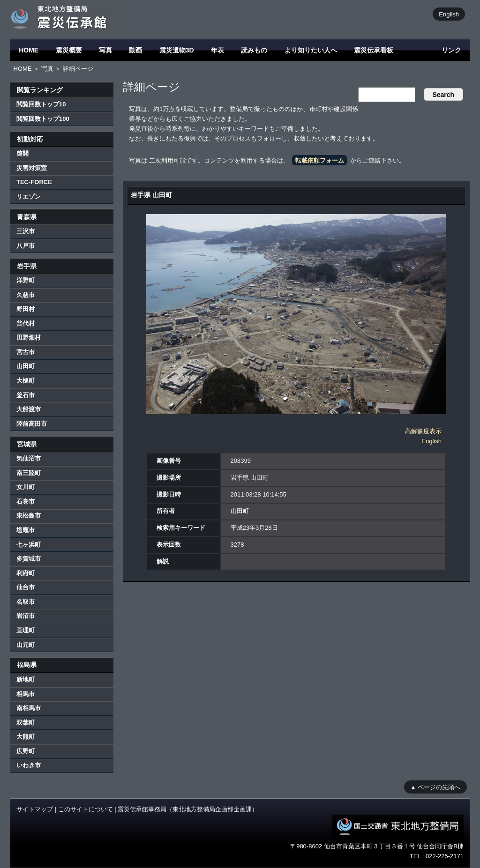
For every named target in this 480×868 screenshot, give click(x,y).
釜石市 (26, 395)
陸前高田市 (32, 424)
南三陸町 (29, 473)
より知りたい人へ (311, 50)
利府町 (26, 573)
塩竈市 (26, 530)
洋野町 (26, 280)
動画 (135, 50)
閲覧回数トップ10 (41, 104)
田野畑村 (29, 338)
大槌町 (26, 381)
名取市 (26, 602)
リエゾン (29, 197)
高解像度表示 (423, 431)
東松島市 (29, 516)
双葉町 (26, 723)
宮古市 (26, 352)
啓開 (22, 153)
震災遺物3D (177, 50)
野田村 (26, 309)
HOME (29, 50)
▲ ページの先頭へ (435, 787)
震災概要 (69, 50)
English (449, 14)
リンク (451, 50)
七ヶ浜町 (29, 545)
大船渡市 (29, 409)
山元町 (26, 645)
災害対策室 (32, 168)
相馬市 (26, 694)
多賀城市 (29, 559)
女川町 (26, 487)
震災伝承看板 (374, 50)
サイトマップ (35, 809)
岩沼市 (26, 616)
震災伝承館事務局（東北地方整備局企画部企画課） (188, 809)
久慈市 (26, 295)
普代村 (26, 323)
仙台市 (26, 587)
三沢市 (26, 231)
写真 (105, 50)
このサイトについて (86, 809)
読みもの (254, 50)
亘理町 (26, 630)
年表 (217, 50)
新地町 (26, 679)
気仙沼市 (29, 458)
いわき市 (29, 765)
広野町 (26, 751)
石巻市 (26, 501)
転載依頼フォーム (320, 160)
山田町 (26, 366)
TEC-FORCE (34, 182)
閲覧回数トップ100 (43, 119)
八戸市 (26, 246)
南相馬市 (29, 708)
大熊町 (26, 737)
